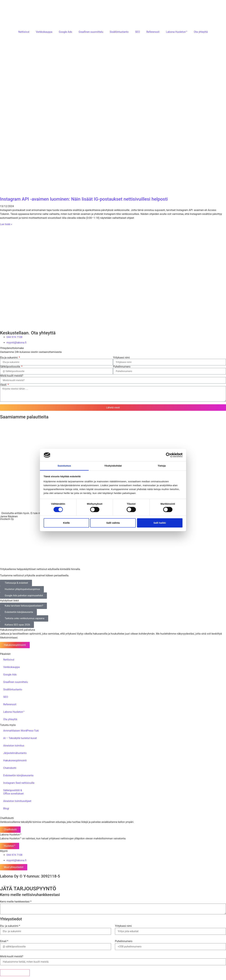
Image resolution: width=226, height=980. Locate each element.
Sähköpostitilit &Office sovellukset (13, 792)
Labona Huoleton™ (177, 32)
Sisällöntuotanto (119, 32)
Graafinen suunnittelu (91, 32)
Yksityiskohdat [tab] (113, 466)
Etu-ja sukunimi (9, 358)
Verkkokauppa (44, 32)
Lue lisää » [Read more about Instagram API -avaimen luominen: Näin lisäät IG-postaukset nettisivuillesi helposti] (6, 224)
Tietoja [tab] (162, 466)
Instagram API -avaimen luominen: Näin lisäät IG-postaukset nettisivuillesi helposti (84, 199)
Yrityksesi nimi (121, 358)
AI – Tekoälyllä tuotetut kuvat (20, 738)
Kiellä (66, 523)
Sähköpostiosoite (10, 367)
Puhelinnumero (122, 367)
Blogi (6, 809)
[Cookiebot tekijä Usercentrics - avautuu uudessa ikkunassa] (168, 455)
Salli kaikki (160, 523)
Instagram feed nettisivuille (19, 783)
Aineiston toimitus (14, 746)
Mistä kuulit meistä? (12, 376)
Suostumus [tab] (64, 466)
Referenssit (153, 32)
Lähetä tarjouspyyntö (15, 973)
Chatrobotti (10, 768)
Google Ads (65, 32)
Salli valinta (113, 523)
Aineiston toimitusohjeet (17, 801)
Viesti (4, 385)
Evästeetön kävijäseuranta (18, 775)
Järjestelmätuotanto (15, 753)
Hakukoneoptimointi (15, 761)
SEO (138, 32)
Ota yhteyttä (201, 32)
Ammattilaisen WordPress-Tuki (21, 731)
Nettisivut (24, 32)
